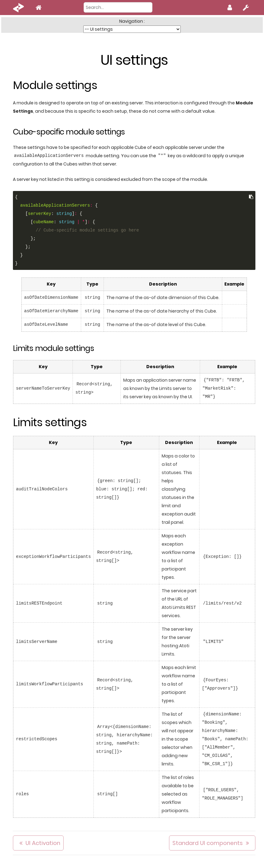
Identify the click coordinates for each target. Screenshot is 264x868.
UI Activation (43, 843)
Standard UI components (208, 843)
